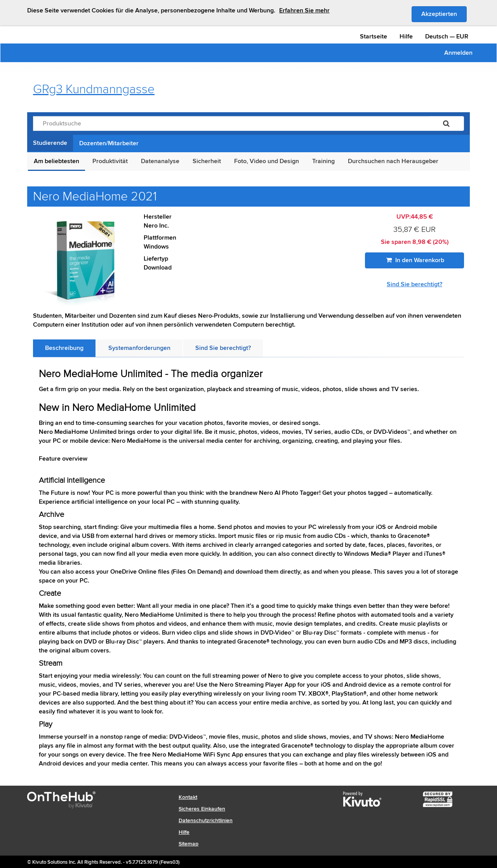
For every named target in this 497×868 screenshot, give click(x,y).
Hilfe (406, 37)
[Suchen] (446, 124)
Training (323, 161)
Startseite (374, 37)
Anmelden (458, 53)
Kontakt (188, 797)
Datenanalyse (160, 161)
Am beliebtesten (56, 161)
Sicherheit (207, 161)
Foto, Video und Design (267, 161)
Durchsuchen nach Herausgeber (393, 161)
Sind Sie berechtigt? (414, 284)
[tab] (64, 348)
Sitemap (189, 844)
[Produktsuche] (231, 124)
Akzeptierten (444, 14)
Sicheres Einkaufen (202, 809)
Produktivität (110, 161)
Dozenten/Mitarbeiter (109, 143)
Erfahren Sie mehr (304, 10)
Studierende (50, 143)
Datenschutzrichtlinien (206, 820)
